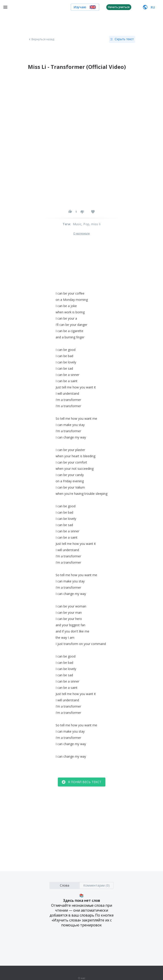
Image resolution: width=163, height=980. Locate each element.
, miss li (95, 224)
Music (77, 224)
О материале (81, 234)
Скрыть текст (122, 39)
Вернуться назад (41, 39)
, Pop (85, 224)
